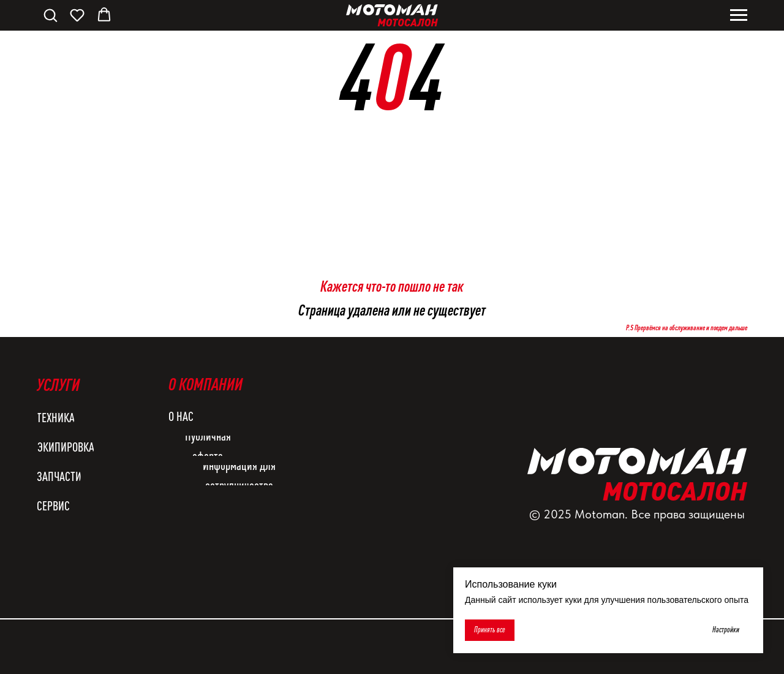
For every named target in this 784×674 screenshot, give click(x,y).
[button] (50, 15)
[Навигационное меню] (739, 15)
